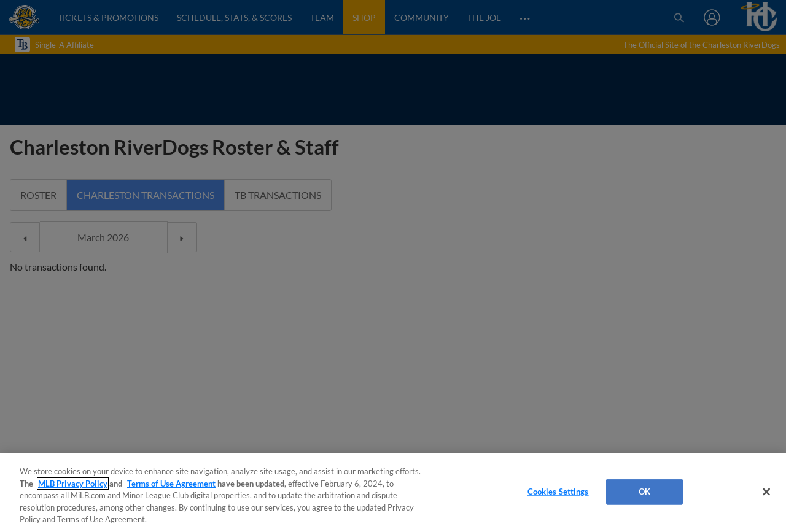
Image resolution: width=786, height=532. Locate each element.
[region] (393, 493)
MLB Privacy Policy (73, 484)
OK (644, 492)
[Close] (766, 492)
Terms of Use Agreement (171, 484)
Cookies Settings (558, 492)
